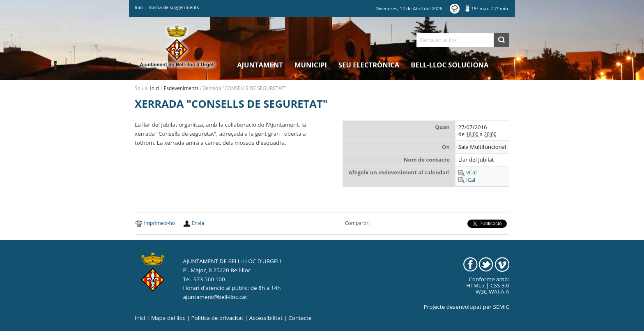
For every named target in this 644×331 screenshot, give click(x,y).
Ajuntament (260, 65)
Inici (139, 7)
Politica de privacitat (217, 318)
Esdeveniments (181, 88)
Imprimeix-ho (160, 223)
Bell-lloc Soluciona (450, 65)
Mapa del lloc (168, 318)
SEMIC (501, 307)
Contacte (300, 318)
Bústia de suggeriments (174, 7)
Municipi (311, 65)
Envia (198, 223)
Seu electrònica (369, 65)
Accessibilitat (266, 318)
